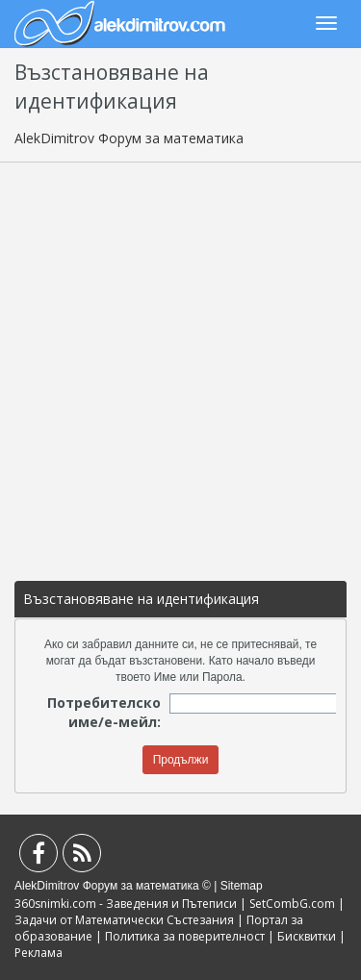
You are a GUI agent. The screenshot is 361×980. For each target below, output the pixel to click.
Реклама (39, 953)
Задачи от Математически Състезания (124, 920)
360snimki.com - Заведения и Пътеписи (126, 904)
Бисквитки (307, 936)
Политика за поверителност (185, 936)
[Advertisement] (180, 362)
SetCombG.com (292, 904)
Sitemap (242, 886)
